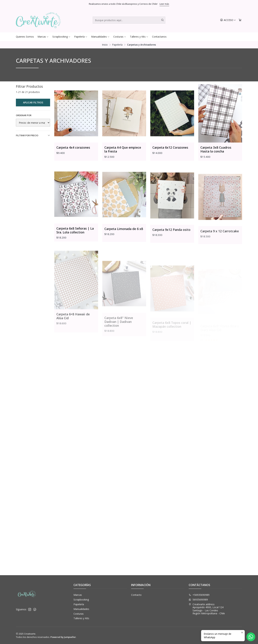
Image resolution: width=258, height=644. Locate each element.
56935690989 (198, 600)
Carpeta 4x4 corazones (73, 147)
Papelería (81, 37)
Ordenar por (24, 115)
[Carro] (240, 20)
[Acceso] (228, 20)
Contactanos (159, 37)
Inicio (105, 45)
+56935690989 (199, 595)
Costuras (120, 37)
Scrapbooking (61, 37)
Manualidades (100, 37)
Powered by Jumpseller (63, 637)
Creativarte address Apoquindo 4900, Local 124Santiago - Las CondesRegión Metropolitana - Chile (207, 609)
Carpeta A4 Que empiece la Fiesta (123, 149)
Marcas (43, 37)
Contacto (136, 595)
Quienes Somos (25, 37)
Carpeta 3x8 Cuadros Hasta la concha (216, 149)
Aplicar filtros (33, 102)
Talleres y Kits (139, 37)
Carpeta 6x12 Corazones (170, 147)
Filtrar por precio (33, 135)
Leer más (164, 4)
